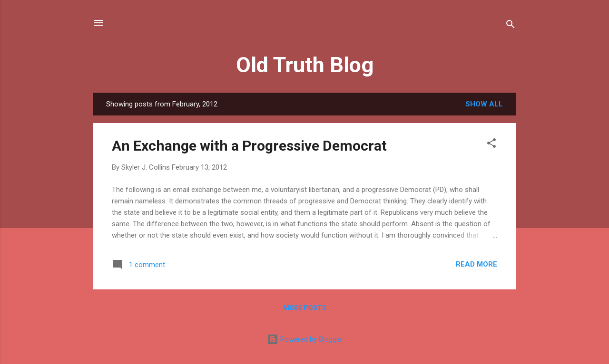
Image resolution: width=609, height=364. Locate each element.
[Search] (511, 26)
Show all (484, 104)
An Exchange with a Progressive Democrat (249, 146)
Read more (476, 264)
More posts (305, 308)
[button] (491, 145)
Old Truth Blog (305, 65)
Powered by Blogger (305, 339)
